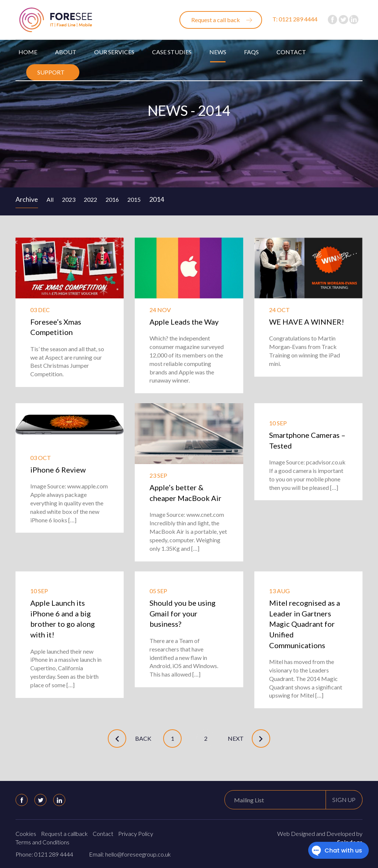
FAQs (251, 52)
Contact (291, 52)
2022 (90, 199)
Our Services (114, 52)
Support (51, 72)
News (218, 52)
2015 (134, 199)
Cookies (26, 834)
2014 (157, 199)
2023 (69, 199)
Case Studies (172, 52)
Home (28, 52)
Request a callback (64, 834)
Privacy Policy (136, 834)
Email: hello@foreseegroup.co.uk (130, 854)
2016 (112, 199)
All (50, 199)
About (66, 52)
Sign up (344, 800)
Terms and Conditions (42, 842)
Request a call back (216, 20)
